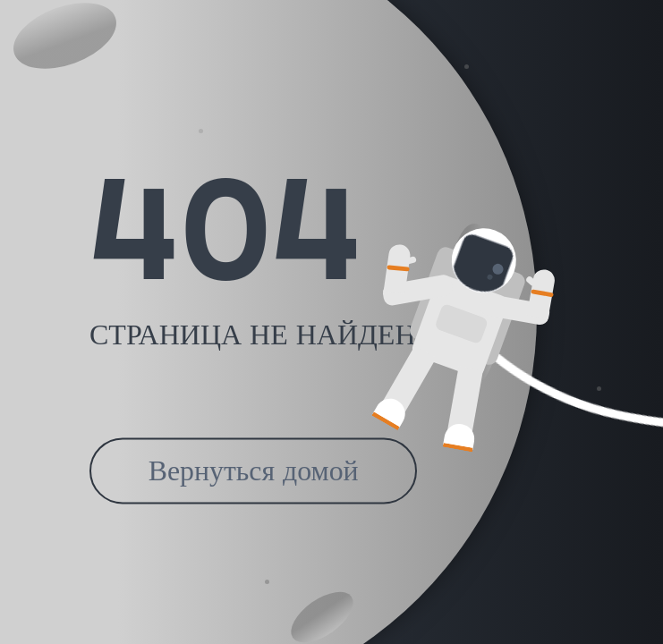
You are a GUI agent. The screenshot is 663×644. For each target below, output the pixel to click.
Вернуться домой (254, 471)
